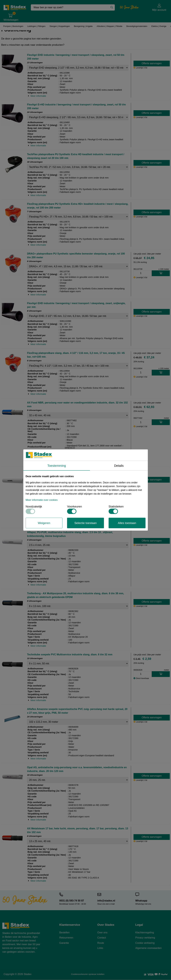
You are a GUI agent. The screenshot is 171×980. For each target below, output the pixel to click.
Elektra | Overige (159, 26)
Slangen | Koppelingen (59, 26)
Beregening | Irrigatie (83, 26)
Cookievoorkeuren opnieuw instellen (88, 974)
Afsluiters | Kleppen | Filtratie (109, 26)
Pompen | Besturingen (13, 26)
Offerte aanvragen (152, 63)
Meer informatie (38, 96)
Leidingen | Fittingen (36, 26)
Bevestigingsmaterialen (137, 26)
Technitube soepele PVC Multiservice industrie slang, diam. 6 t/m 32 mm (70, 654)
